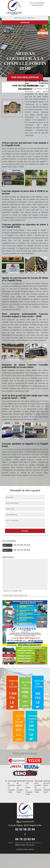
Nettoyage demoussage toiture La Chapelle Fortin (46, 786)
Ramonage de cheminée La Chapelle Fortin (10, 786)
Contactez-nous (25, 849)
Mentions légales (25, 845)
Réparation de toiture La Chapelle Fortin (19, 786)
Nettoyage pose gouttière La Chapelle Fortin (37, 786)
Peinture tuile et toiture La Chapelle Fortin (28, 788)
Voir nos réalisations (25, 77)
